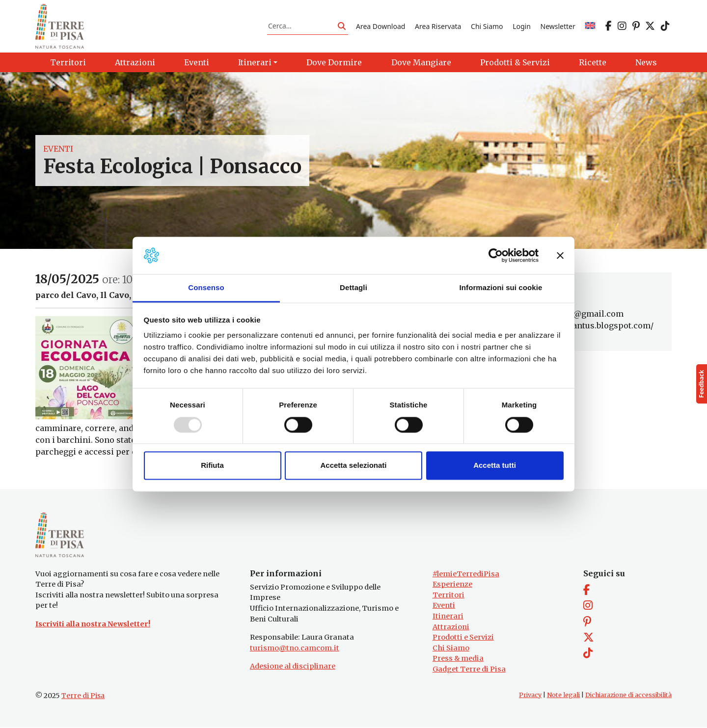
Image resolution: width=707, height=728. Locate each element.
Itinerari (448, 617)
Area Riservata (438, 26)
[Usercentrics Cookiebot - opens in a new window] (496, 255)
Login (522, 26)
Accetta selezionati (353, 466)
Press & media (458, 659)
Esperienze (452, 585)
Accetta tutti (495, 466)
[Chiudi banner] (560, 255)
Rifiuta (212, 466)
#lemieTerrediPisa (466, 574)
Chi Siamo (487, 26)
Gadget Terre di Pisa (469, 670)
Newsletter (558, 26)
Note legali (563, 695)
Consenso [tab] (206, 288)
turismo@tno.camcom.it (295, 648)
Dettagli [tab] (353, 288)
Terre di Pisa (83, 696)
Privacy (530, 695)
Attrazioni (451, 627)
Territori (449, 595)
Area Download (381, 26)
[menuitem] (590, 26)
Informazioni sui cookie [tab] (501, 288)
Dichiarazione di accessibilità (628, 695)
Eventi (58, 149)
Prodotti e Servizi (463, 638)
